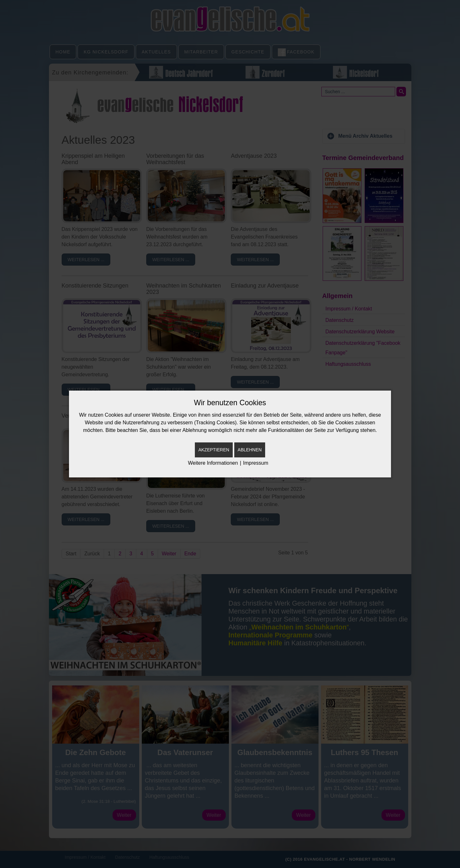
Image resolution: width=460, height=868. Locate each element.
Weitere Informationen (213, 463)
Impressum (256, 463)
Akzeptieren (214, 450)
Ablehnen (250, 450)
